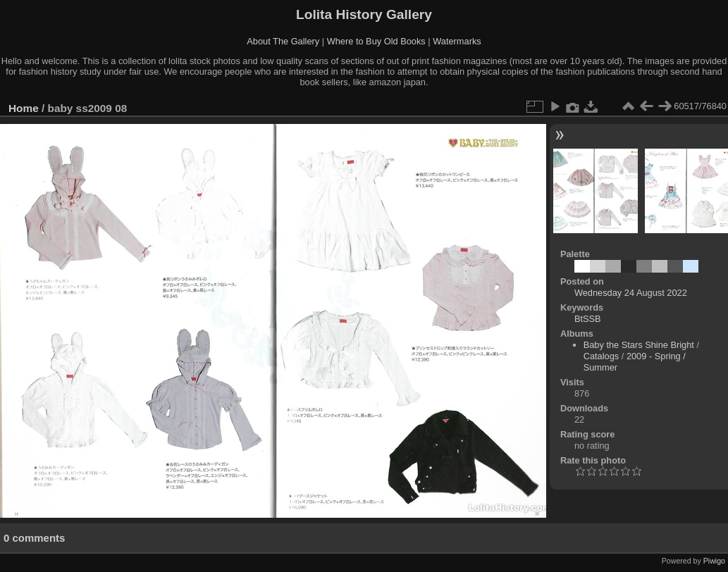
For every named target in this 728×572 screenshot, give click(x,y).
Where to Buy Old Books (376, 41)
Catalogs (601, 356)
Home (24, 108)
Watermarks (457, 41)
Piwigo (714, 561)
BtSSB (588, 319)
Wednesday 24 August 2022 (631, 293)
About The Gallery (283, 41)
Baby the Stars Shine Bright (639, 345)
